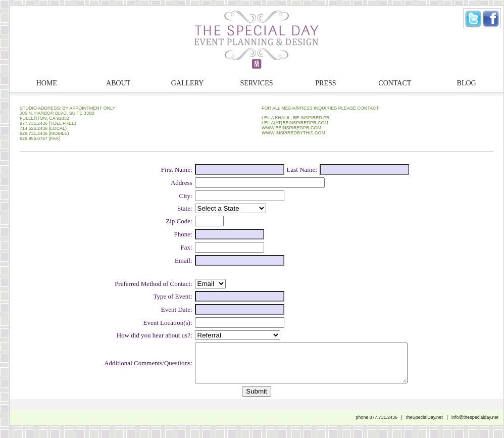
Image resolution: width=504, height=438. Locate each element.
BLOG (467, 83)
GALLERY (188, 83)
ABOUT (118, 83)
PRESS (325, 83)
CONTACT (395, 83)
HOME (47, 83)
